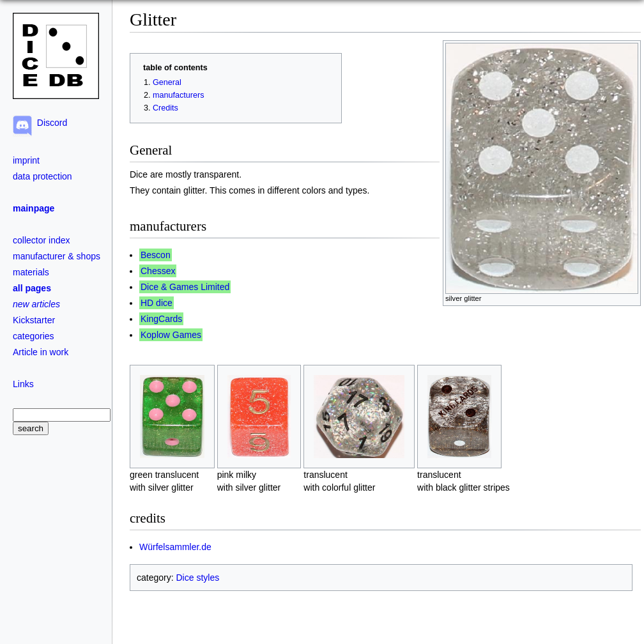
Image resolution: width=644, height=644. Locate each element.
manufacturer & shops (57, 256)
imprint (26, 160)
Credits (165, 108)
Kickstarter (34, 320)
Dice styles (197, 578)
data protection (42, 176)
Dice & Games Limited (185, 287)
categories (34, 336)
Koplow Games (171, 335)
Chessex (158, 271)
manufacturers (179, 95)
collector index (42, 240)
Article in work (41, 352)
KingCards (161, 319)
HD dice (157, 303)
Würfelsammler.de (175, 547)
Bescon (156, 255)
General (167, 82)
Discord (50, 123)
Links (23, 384)
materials (31, 272)
